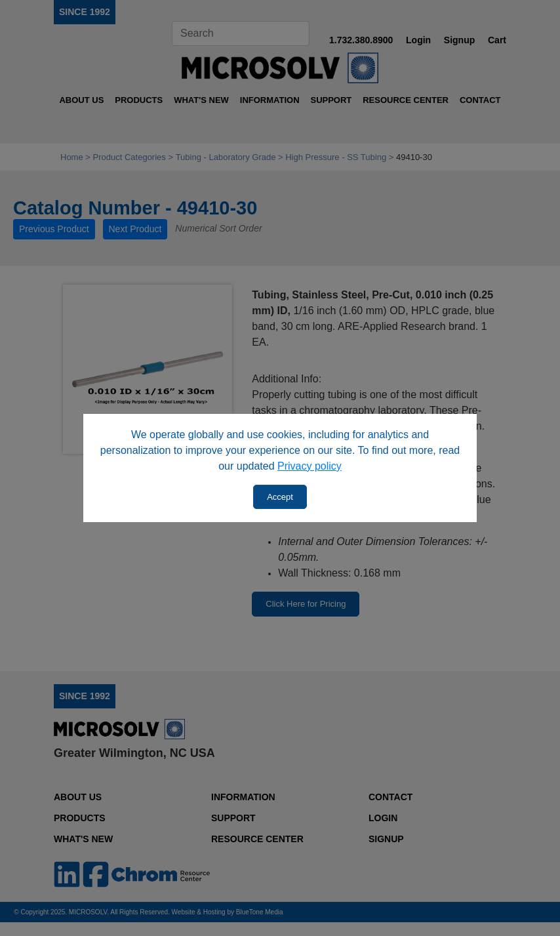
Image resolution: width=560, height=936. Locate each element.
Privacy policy (310, 466)
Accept (280, 497)
